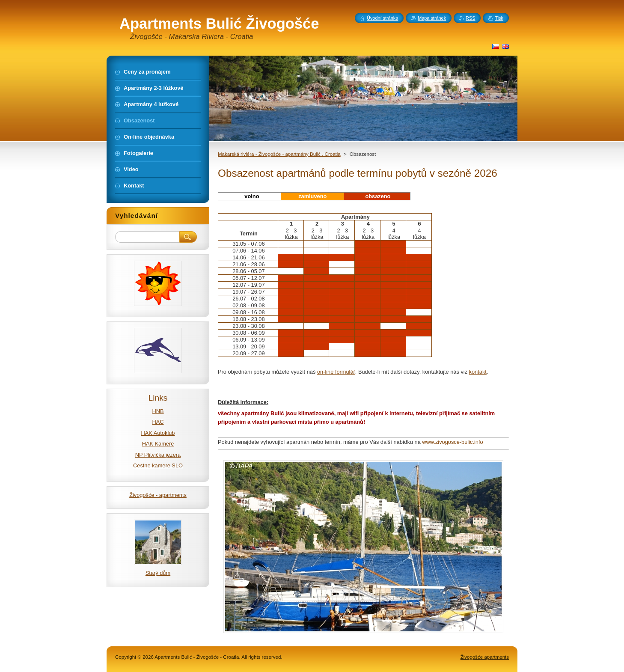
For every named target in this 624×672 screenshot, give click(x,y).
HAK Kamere (158, 444)
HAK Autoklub (158, 433)
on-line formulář (336, 372)
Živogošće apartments (485, 657)
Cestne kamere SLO (158, 465)
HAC (158, 422)
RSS (470, 18)
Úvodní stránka (382, 18)
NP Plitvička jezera (158, 455)
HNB (158, 411)
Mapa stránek (432, 18)
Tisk (499, 18)
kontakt (478, 372)
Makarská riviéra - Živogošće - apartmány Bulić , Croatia (279, 154)
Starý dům (158, 573)
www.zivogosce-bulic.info (452, 442)
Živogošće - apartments (158, 495)
